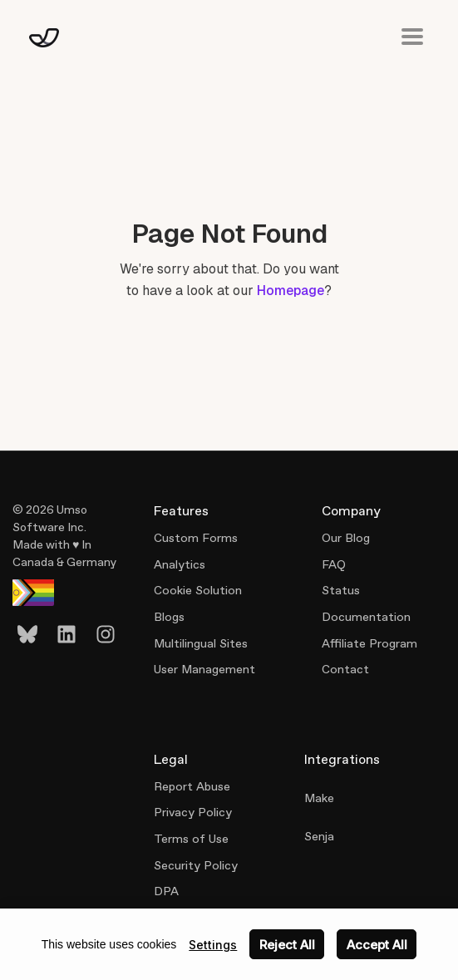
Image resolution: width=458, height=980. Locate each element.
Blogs (169, 617)
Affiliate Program (369, 643)
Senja (319, 836)
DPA (166, 891)
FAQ (334, 564)
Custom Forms (196, 538)
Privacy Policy (193, 812)
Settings (213, 945)
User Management (204, 669)
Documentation (366, 617)
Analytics (180, 564)
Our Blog (346, 538)
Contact (345, 669)
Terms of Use (191, 839)
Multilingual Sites (201, 643)
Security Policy (196, 865)
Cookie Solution (198, 590)
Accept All (377, 945)
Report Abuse (192, 786)
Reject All (287, 945)
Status (341, 590)
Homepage (291, 291)
